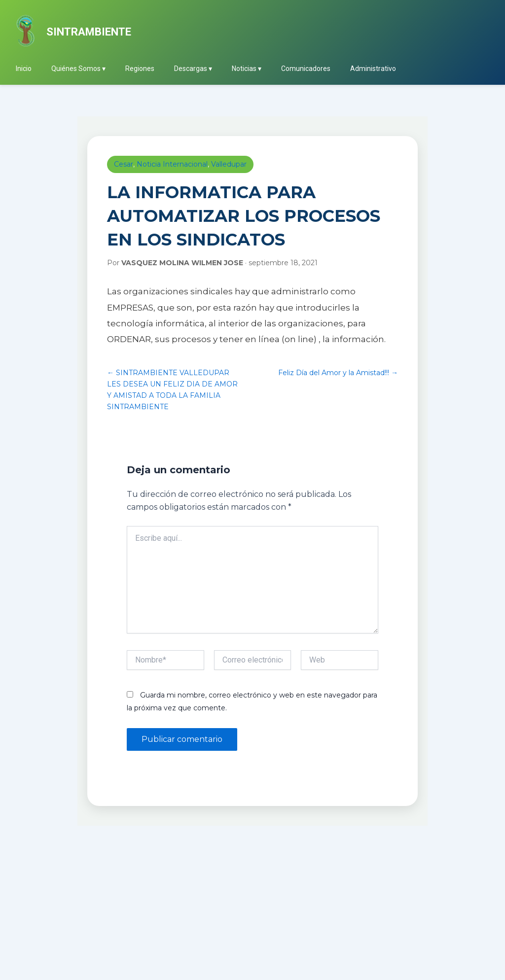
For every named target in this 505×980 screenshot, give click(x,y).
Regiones (140, 69)
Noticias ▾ (247, 69)
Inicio (24, 69)
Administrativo (373, 69)
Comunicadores (306, 69)
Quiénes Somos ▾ (78, 69)
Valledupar (229, 164)
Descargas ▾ (193, 69)
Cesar (124, 164)
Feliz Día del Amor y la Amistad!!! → (338, 373)
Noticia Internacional (172, 164)
